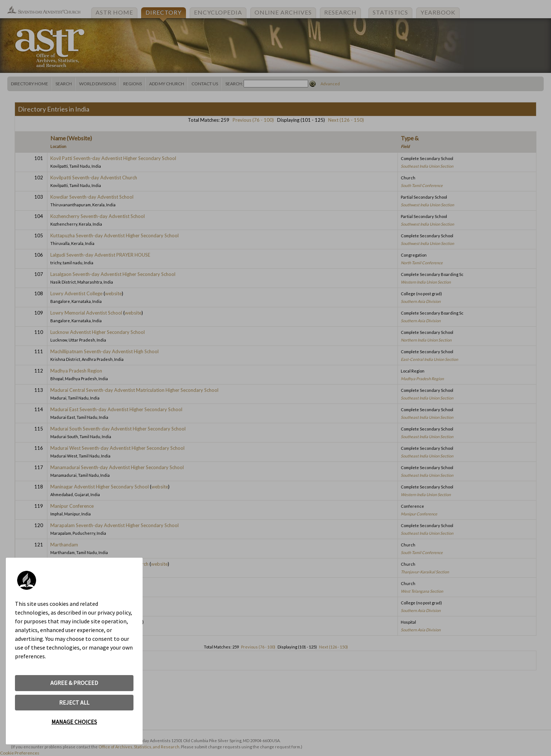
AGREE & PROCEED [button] (74, 683)
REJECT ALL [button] (74, 702)
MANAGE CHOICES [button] (74, 722)
